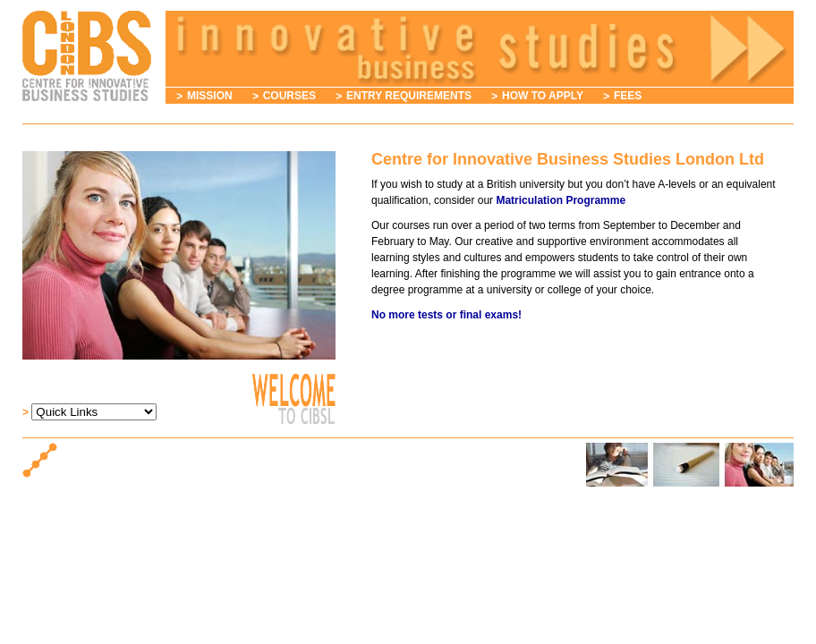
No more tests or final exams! (446, 315)
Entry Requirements (409, 96)
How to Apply (543, 96)
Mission (210, 96)
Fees (628, 96)
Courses (289, 96)
